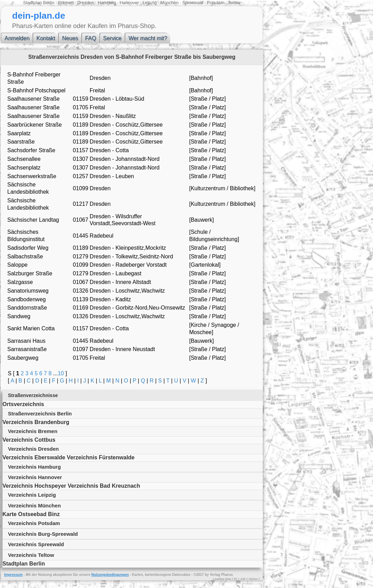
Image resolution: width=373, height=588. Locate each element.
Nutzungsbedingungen (110, 575)
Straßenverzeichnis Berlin (40, 414)
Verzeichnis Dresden (33, 449)
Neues (70, 38)
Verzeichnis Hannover (35, 477)
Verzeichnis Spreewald (36, 544)
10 (61, 373)
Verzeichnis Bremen (33, 431)
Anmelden (17, 38)
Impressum (13, 575)
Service (112, 38)
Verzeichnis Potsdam (34, 523)
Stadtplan (33, 3)
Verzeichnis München (34, 506)
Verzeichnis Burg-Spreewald (43, 534)
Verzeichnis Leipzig (32, 495)
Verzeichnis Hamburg (34, 467)
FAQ (91, 38)
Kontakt (46, 38)
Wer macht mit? (148, 38)
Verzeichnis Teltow (31, 555)
